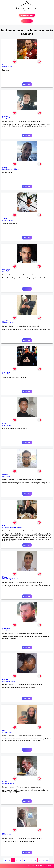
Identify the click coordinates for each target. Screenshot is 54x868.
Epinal (4, 835)
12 (47, 860)
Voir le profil (27, 84)
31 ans (16, 169)
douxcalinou (6, 628)
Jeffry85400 (6, 372)
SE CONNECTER (27, 21)
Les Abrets (6, 784)
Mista (4, 423)
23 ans (9, 425)
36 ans (11, 220)
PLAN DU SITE (40, 866)
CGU (33, 866)
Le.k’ (4, 731)
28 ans (8, 630)
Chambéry (6, 323)
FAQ (29, 866)
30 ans (9, 476)
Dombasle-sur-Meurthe (10, 528)
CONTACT (49, 866)
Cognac (5, 732)
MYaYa (4, 577)
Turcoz (4, 65)
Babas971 (5, 679)
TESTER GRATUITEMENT (27, 15)
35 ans (10, 67)
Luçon (4, 374)
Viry (3, 630)
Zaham (4, 219)
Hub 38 (5, 782)
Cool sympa (6, 270)
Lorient (4, 67)
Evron (4, 476)
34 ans (9, 272)
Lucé (4, 272)
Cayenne (5, 220)
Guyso (4, 833)
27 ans (10, 118)
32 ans (12, 323)
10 (39, 860)
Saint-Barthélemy (8, 169)
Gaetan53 (5, 475)
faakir (4, 526)
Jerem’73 (5, 321)
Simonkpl (5, 116)
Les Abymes (6, 681)
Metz (4, 425)
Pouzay (5, 118)
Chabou (5, 167)
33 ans (16, 579)
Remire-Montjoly (7, 579)
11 (43, 860)
